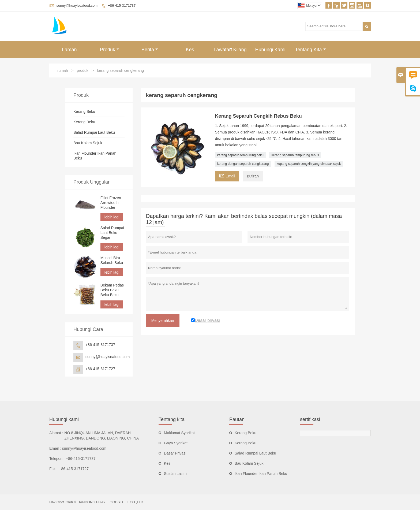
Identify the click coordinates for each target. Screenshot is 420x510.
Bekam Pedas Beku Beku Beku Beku (112, 290)
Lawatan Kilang (230, 50)
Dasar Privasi (175, 453)
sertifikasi (310, 419)
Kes (190, 50)
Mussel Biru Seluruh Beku (112, 260)
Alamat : (56, 433)
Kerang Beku (84, 111)
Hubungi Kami (270, 50)
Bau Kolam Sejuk (88, 143)
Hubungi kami (64, 419)
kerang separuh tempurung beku (240, 155)
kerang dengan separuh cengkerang (243, 164)
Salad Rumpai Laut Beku (94, 132)
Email (227, 175)
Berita (150, 50)
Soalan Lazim (175, 474)
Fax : (53, 469)
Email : (55, 448)
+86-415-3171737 (122, 5)
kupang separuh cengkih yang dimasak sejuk (309, 164)
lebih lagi (112, 217)
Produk (110, 50)
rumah (63, 70)
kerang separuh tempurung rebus (295, 155)
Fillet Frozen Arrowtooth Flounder (111, 203)
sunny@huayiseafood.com (77, 5)
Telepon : (57, 459)
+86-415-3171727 (100, 369)
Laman (69, 50)
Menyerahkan (163, 321)
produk (83, 70)
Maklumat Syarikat (179, 433)
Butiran (253, 176)
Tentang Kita (310, 50)
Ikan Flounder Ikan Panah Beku (261, 474)
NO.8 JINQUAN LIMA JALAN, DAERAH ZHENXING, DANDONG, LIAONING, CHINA (102, 435)
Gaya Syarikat (176, 443)
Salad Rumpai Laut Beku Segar (112, 233)
